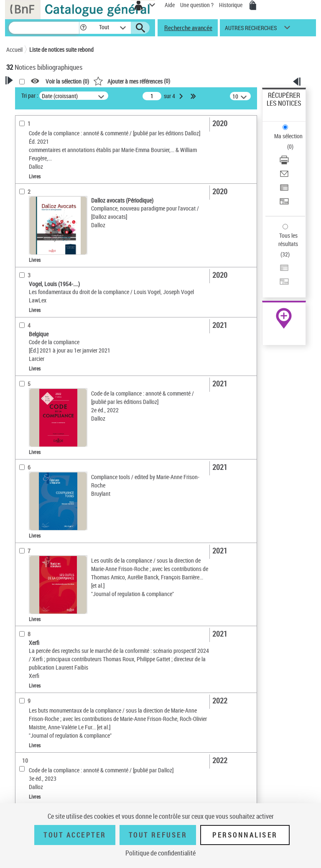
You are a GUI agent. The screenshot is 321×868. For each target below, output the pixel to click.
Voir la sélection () (67, 81)
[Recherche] (44, 28)
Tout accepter (75, 835)
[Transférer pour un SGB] (284, 204)
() (132, 81)
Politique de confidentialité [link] (160, 853)
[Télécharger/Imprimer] (284, 163)
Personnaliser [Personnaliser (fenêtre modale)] (245, 835)
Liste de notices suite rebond (61, 49)
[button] (83, 28)
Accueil (14, 49)
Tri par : (30, 95)
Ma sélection (288, 136)
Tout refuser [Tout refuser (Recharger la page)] (158, 835)
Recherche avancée (188, 28)
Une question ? (197, 5)
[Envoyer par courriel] (284, 176)
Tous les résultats (288, 240)
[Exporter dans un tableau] (284, 190)
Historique (231, 5)
